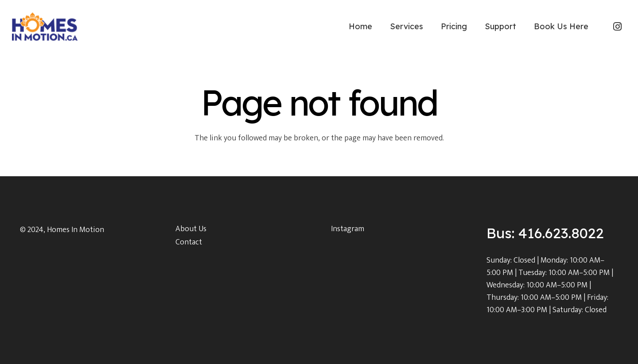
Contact (189, 242)
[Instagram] (617, 27)
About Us (191, 229)
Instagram (348, 229)
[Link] (45, 27)
